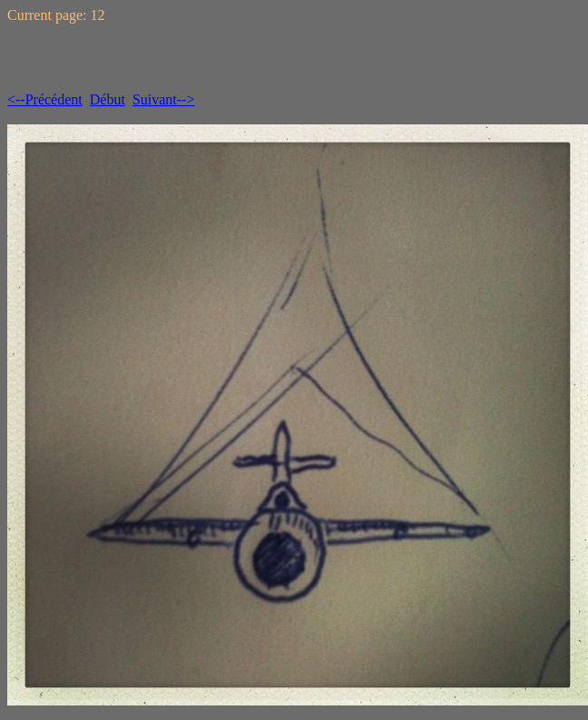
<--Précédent (45, 99)
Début (108, 99)
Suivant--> (164, 99)
